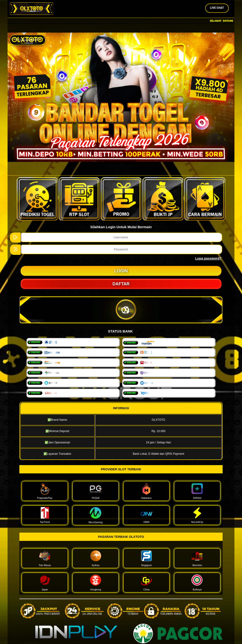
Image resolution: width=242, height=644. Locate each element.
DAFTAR (121, 284)
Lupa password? (208, 258)
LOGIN (121, 271)
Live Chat (217, 8)
